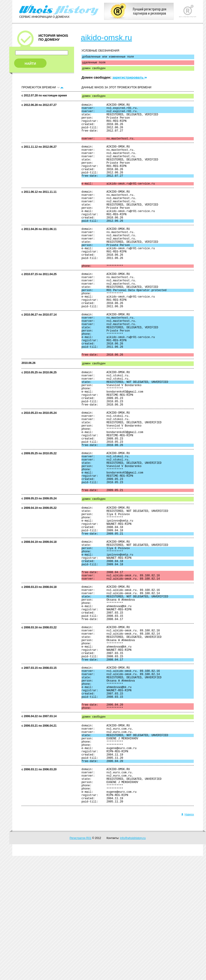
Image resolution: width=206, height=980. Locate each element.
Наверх (188, 939)
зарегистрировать (130, 79)
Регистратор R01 (81, 962)
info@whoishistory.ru (133, 962)
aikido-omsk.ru (106, 37)
